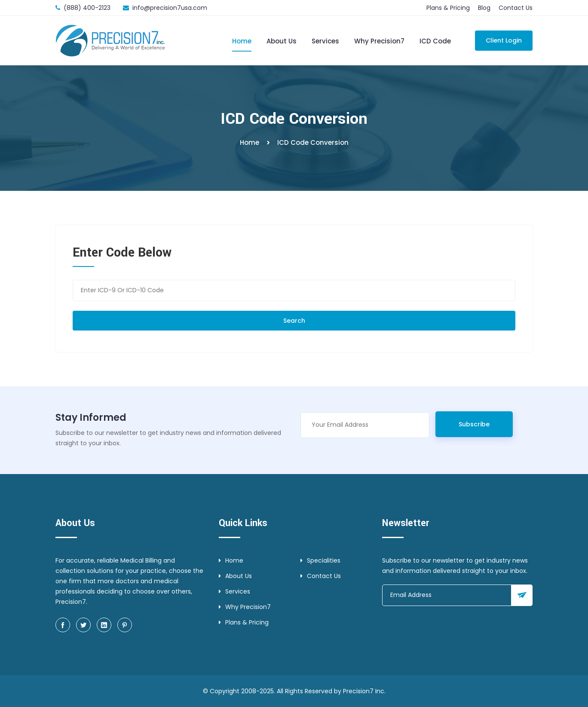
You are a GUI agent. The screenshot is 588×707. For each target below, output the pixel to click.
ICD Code (435, 41)
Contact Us (516, 8)
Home (242, 41)
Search (294, 321)
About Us (282, 41)
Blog (484, 8)
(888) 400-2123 (87, 8)
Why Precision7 (379, 41)
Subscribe (474, 424)
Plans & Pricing (448, 8)
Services (325, 41)
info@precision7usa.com (170, 8)
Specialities (320, 560)
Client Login (504, 40)
